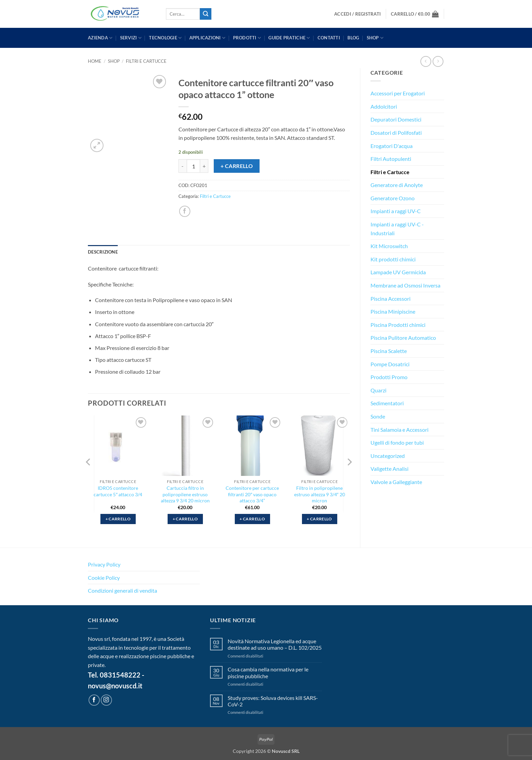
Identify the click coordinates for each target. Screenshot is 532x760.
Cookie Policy (104, 578)
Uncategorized (388, 456)
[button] (357, 14)
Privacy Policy (104, 564)
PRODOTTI (247, 38)
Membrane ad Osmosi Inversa (405, 285)
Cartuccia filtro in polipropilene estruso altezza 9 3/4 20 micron (185, 494)
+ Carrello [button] (118, 519)
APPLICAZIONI (207, 38)
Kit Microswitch (389, 246)
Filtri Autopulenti (391, 159)
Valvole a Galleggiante (396, 482)
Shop (375, 38)
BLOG (353, 38)
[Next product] (426, 61)
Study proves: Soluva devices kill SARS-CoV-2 (273, 701)
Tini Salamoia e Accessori (400, 430)
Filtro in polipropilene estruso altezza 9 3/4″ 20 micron (320, 494)
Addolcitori (384, 106)
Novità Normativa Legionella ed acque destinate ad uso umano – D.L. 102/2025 (275, 644)
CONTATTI (329, 38)
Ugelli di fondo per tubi (397, 442)
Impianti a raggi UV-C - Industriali (397, 229)
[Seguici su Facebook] (94, 700)
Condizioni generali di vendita (122, 590)
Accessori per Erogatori (398, 93)
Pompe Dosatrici (390, 364)
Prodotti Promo (389, 377)
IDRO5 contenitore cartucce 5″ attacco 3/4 (118, 491)
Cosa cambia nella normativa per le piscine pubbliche (268, 672)
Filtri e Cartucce (146, 61)
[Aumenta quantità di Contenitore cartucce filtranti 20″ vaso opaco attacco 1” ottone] (204, 166)
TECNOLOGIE (165, 38)
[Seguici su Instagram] (106, 700)
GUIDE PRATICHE (289, 38)
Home (95, 61)
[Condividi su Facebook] (185, 211)
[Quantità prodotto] (193, 166)
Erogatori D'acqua (392, 146)
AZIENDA (100, 38)
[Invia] (206, 14)
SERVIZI (131, 38)
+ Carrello (237, 166)
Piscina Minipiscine (393, 311)
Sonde (378, 416)
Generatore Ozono (393, 198)
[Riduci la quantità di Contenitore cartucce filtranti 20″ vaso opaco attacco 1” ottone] (183, 166)
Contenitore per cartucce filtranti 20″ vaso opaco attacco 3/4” (252, 494)
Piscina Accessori (391, 299)
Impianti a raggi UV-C (396, 211)
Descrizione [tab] (103, 252)
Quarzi (378, 390)
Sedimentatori (387, 403)
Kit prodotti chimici (393, 259)
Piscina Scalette (389, 351)
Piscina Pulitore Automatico (403, 338)
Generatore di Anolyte (397, 185)
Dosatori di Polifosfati (396, 133)
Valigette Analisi (389, 469)
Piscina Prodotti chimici (398, 325)
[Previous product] (438, 61)
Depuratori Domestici (396, 119)
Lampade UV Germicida (398, 272)
